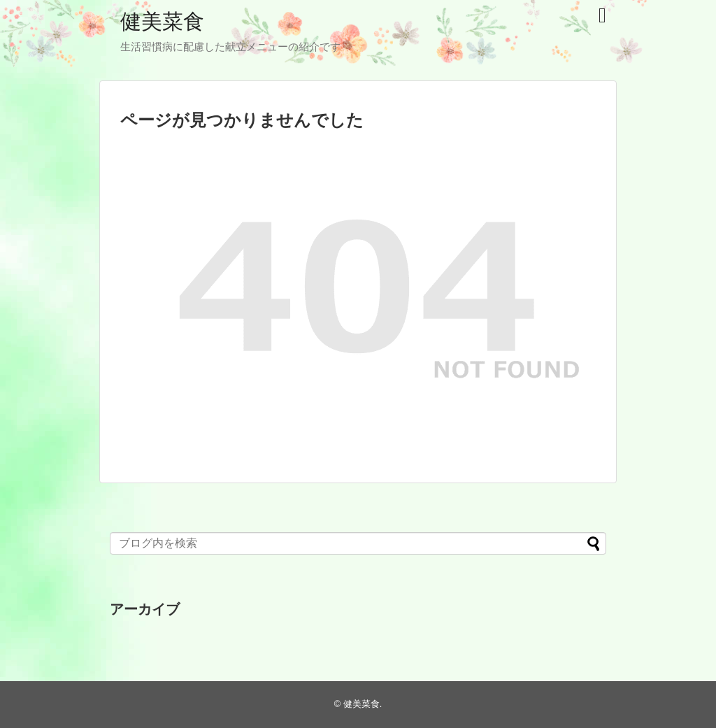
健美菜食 (162, 21)
